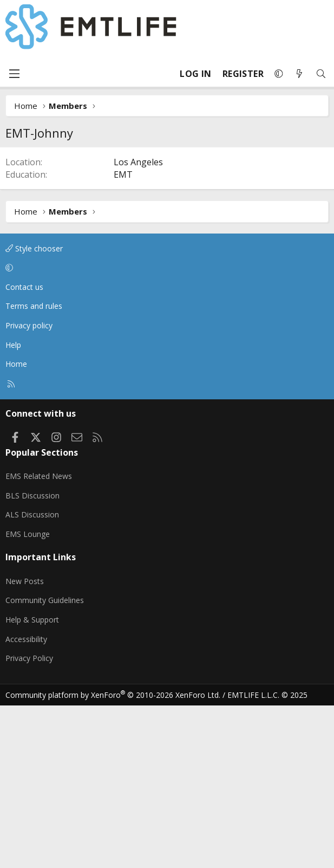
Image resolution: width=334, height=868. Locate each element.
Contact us (24, 449)
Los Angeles (138, 325)
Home (16, 526)
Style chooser (34, 411)
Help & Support (32, 782)
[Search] (321, 74)
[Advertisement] (167, 228)
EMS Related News (39, 639)
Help (13, 507)
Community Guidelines (45, 763)
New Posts (25, 744)
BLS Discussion (32, 658)
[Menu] (14, 74)
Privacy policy (29, 488)
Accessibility (26, 802)
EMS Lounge (28, 697)
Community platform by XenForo (113, 857)
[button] (279, 74)
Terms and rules (34, 468)
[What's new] (299, 74)
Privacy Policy (29, 821)
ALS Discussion (32, 677)
